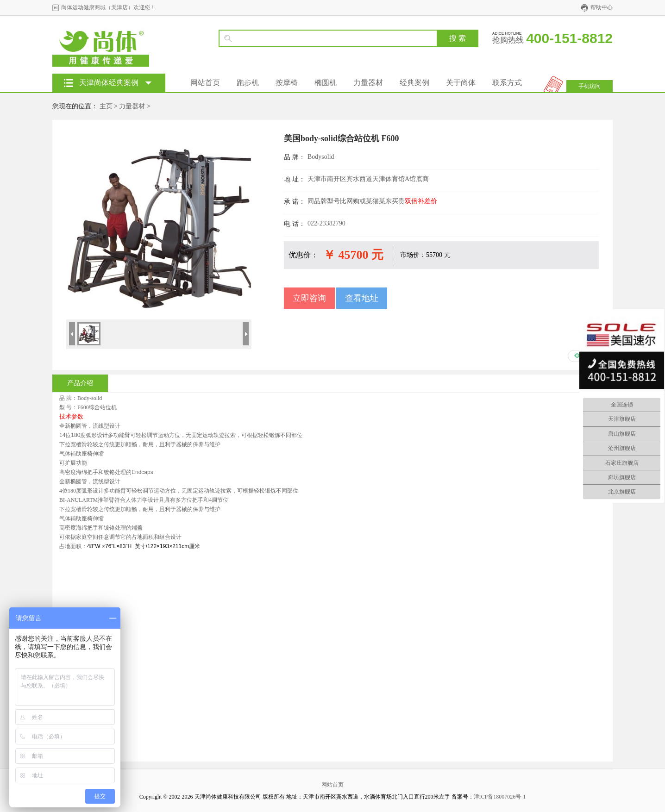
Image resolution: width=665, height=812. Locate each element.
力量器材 (368, 83)
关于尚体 (461, 83)
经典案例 (414, 83)
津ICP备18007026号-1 (500, 797)
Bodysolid (321, 157)
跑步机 (248, 83)
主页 (106, 106)
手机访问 (590, 86)
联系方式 (507, 83)
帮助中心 (602, 7)
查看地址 (362, 298)
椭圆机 (326, 83)
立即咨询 (309, 298)
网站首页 (205, 83)
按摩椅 (287, 83)
